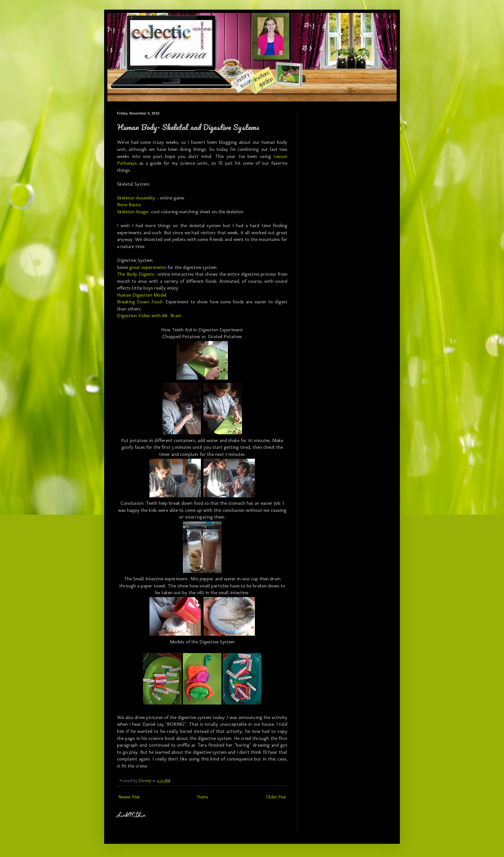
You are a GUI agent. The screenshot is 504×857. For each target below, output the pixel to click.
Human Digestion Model (142, 295)
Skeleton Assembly (136, 198)
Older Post (276, 797)
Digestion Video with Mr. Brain (149, 316)
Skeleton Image (132, 212)
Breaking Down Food (139, 302)
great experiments (148, 267)
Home (203, 797)
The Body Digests (135, 274)
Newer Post (129, 797)
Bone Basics (129, 205)
